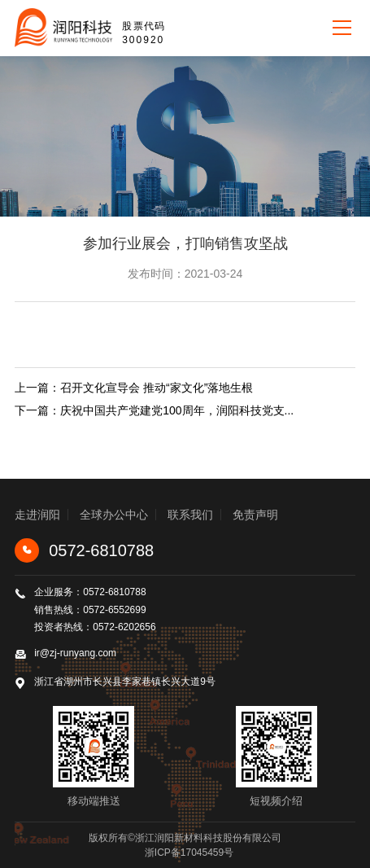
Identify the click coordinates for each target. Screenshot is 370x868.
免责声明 (255, 515)
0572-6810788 (84, 550)
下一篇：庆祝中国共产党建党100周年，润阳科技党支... (154, 410)
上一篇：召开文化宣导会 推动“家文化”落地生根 (134, 388)
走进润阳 (37, 515)
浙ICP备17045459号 (189, 853)
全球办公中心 (114, 515)
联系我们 (190, 515)
